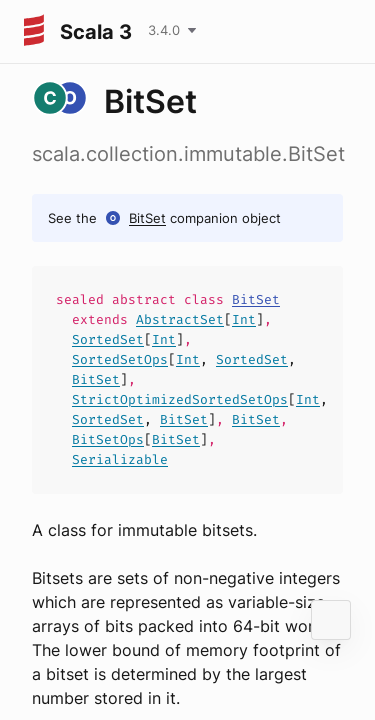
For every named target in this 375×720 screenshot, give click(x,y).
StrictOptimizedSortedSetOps (180, 399)
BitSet (147, 218)
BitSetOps (108, 439)
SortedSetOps (120, 359)
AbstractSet (180, 319)
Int (244, 319)
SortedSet (108, 339)
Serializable (120, 459)
